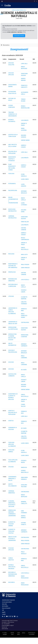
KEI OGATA (24, 370)
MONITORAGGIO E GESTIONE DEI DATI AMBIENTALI (13, 266)
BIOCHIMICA (11, 582)
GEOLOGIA (11, 362)
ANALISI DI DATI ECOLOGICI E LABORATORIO (12, 539)
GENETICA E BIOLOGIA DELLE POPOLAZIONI (13, 413)
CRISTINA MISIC (25, 322)
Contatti (4, 614)
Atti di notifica (5, 606)
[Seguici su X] (5, 616)
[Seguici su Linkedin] (3, 616)
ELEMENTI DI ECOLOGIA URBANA (12, 524)
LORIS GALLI (24, 64)
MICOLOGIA (11, 254)
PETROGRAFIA (12, 184)
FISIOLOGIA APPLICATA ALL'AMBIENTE (12, 444)
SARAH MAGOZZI (25, 268)
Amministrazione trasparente (8, 600)
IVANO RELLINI (25, 222)
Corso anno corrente (19, 36)
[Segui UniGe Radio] (17, 616)
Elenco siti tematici (6, 608)
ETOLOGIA (11, 467)
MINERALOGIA (12, 272)
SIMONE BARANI (25, 140)
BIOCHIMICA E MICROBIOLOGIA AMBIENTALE (13, 574)
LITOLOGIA (11, 296)
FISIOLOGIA (11, 174)
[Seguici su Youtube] (7, 616)
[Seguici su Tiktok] (13, 616)
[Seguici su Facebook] (11, 616)
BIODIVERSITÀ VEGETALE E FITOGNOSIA (12, 159)
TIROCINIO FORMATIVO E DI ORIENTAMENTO (13, 114)
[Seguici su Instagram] (9, 616)
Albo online (5, 604)
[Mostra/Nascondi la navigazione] (2, 5)
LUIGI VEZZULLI (25, 280)
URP (3, 610)
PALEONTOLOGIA (13, 190)
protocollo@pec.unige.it (8, 625)
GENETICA (11, 421)
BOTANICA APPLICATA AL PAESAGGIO (12, 567)
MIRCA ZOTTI (24, 255)
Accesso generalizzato (7, 602)
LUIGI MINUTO (25, 120)
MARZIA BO (24, 467)
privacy (24, 633)
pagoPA (4, 612)
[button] (2, 1)
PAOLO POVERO (25, 265)
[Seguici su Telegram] (15, 616)
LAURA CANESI (25, 179)
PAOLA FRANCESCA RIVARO (24, 316)
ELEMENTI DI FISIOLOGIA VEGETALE (12, 531)
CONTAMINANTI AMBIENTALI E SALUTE (12, 479)
